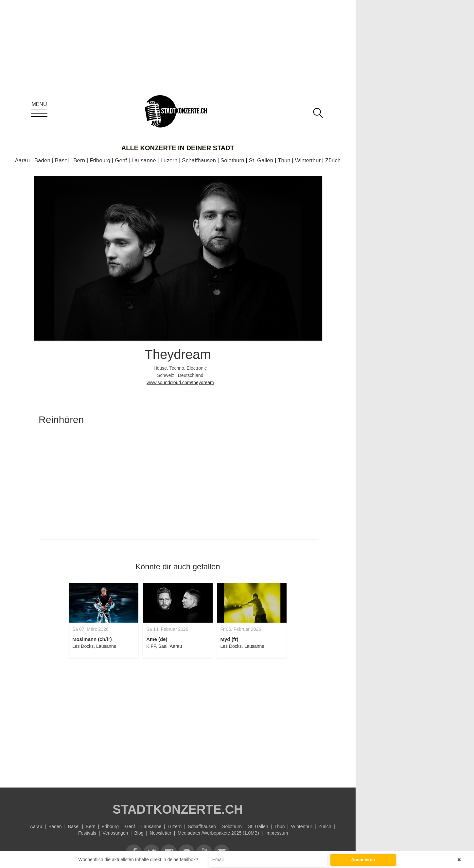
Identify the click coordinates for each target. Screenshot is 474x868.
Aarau (22, 160)
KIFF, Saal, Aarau (164, 646)
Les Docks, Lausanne (94, 646)
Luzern (169, 160)
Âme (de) (157, 639)
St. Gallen (261, 160)
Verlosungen (115, 833)
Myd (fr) (229, 639)
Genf (121, 160)
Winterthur (308, 160)
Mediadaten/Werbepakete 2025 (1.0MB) (218, 833)
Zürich (333, 160)
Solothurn (232, 160)
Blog (139, 833)
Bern (79, 160)
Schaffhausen (199, 160)
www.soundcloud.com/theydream (180, 382)
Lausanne (144, 160)
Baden (42, 160)
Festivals (87, 833)
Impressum (277, 833)
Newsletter (161, 833)
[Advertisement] (178, 719)
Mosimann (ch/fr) (92, 639)
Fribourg (100, 160)
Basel (62, 160)
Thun (284, 160)
